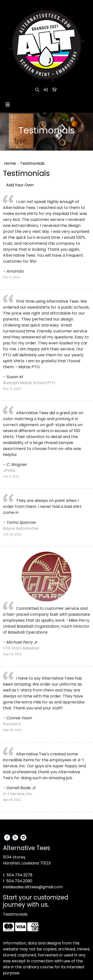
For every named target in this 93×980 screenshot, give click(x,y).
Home (10, 163)
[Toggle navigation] (8, 105)
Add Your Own (20, 185)
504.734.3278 (19, 875)
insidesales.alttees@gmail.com (33, 887)
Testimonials (15, 914)
